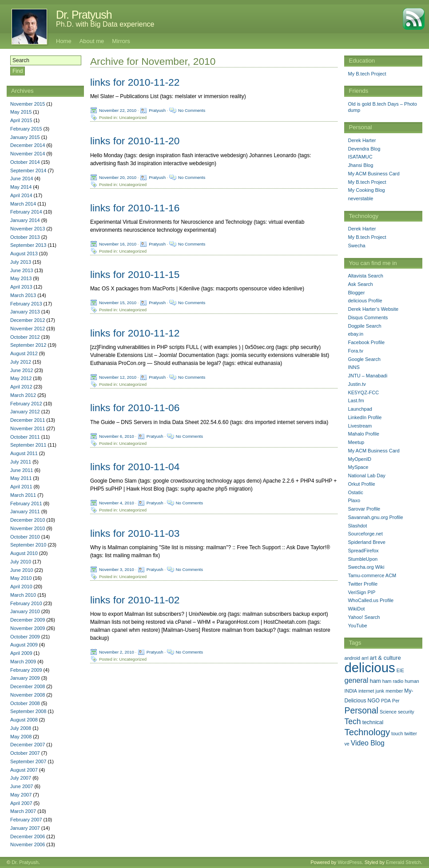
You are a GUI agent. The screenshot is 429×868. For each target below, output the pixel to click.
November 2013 (28, 229)
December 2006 (28, 836)
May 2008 (21, 737)
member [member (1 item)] (394, 691)
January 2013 (25, 312)
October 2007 (25, 753)
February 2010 (26, 603)
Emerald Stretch (403, 862)
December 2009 (28, 620)
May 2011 (21, 478)
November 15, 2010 (118, 303)
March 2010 (23, 595)
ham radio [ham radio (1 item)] (393, 681)
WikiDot (356, 609)
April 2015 (21, 120)
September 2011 (28, 445)
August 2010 (24, 553)
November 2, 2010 (117, 652)
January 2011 (25, 511)
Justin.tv (357, 384)
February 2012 (26, 404)
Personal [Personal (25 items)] (361, 710)
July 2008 (21, 728)
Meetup (356, 442)
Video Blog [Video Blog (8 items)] (368, 743)
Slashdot (357, 526)
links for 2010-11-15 (135, 274)
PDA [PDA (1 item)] (386, 701)
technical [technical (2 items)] (373, 722)
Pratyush (157, 110)
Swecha (356, 246)
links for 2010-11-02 (135, 600)
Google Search (364, 359)
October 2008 (25, 703)
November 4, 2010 (117, 502)
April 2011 (21, 487)
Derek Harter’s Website (373, 309)
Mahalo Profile (363, 434)
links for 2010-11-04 (135, 467)
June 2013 (22, 270)
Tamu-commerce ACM (372, 575)
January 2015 (25, 137)
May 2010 (21, 578)
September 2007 (28, 761)
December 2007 (28, 745)
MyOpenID (359, 459)
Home (64, 41)
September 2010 (28, 545)
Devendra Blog (364, 149)
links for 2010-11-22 (135, 82)
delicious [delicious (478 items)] (369, 668)
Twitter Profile (363, 584)
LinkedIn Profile (365, 417)
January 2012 (25, 412)
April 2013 (21, 287)
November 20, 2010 (118, 177)
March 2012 (23, 395)
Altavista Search (365, 276)
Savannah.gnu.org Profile (375, 517)
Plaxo (354, 500)
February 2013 (26, 304)
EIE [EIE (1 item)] (400, 670)
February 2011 (26, 503)
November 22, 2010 (118, 110)
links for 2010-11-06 (135, 408)
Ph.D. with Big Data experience (105, 24)
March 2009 (23, 662)
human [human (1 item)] (412, 681)
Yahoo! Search (364, 617)
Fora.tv (355, 351)
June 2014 (22, 178)
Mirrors (121, 41)
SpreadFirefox (363, 551)
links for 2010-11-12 (135, 333)
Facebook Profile (366, 342)
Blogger (356, 293)
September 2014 (28, 170)
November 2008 (28, 695)
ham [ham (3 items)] (375, 681)
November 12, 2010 (118, 377)
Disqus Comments (368, 317)
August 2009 (24, 645)
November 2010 (28, 528)
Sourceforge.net (365, 534)
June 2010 (22, 570)
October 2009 (25, 637)
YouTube (357, 626)
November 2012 (28, 329)
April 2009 (21, 653)
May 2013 (21, 278)
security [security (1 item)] (406, 712)
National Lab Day (366, 476)
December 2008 (28, 686)
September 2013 (28, 245)
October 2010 (25, 537)
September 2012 (28, 345)
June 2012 (22, 370)
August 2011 (24, 453)
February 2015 (26, 129)
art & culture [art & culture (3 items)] (385, 658)
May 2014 (21, 187)
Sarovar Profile (364, 509)
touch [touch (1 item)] (397, 733)
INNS (354, 367)
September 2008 (28, 711)
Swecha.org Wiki (366, 567)
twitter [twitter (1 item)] (410, 733)
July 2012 (21, 362)
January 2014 (25, 220)
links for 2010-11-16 (135, 208)
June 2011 (22, 470)
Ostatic (355, 492)
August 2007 (24, 770)
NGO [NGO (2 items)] (374, 701)
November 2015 (28, 104)
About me (92, 41)
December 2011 (28, 420)
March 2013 (23, 295)
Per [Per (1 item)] (396, 701)
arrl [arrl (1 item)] (365, 658)
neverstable (360, 198)
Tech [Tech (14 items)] (352, 721)
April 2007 (21, 803)
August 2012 (24, 353)
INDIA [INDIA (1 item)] (350, 691)
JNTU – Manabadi (367, 376)
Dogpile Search (364, 326)
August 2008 (24, 720)
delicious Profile (365, 301)
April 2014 (21, 195)
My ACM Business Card (373, 174)
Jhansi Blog (360, 165)
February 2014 (26, 212)
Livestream (360, 426)
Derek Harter (362, 140)
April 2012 (21, 387)
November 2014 (28, 154)
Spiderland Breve (366, 542)
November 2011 (28, 428)
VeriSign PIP (361, 592)
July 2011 (21, 462)
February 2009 (26, 670)
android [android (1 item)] (352, 658)
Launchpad (360, 409)
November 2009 (28, 628)
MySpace (358, 467)
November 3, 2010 (117, 569)
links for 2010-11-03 (135, 533)
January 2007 (25, 828)
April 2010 (21, 587)
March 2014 (23, 204)
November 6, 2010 (117, 436)
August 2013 (24, 254)
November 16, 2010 (118, 244)
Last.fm (356, 400)
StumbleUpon (363, 559)
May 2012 (21, 378)
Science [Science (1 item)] (388, 712)
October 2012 (25, 337)
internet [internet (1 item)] (366, 691)
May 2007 (21, 795)
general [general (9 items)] (356, 680)
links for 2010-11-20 (135, 141)
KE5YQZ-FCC (363, 392)
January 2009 (25, 678)
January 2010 (25, 611)
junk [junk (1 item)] (380, 691)
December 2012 (28, 320)
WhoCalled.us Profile (371, 600)
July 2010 (21, 562)
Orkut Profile (361, 484)
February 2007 (26, 820)
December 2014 (28, 145)
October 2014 (25, 162)
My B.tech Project (367, 74)
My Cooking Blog (366, 190)
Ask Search (360, 284)
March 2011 (23, 495)
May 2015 (21, 112)
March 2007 (23, 811)
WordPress (350, 862)
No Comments (192, 110)
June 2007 (22, 786)
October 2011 (25, 437)
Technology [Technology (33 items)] (367, 732)
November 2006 (28, 844)
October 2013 (25, 237)
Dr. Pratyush (84, 15)
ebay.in (356, 334)
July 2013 (21, 262)
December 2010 (28, 520)
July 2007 (21, 778)
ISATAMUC (360, 157)
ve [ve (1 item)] (347, 744)
